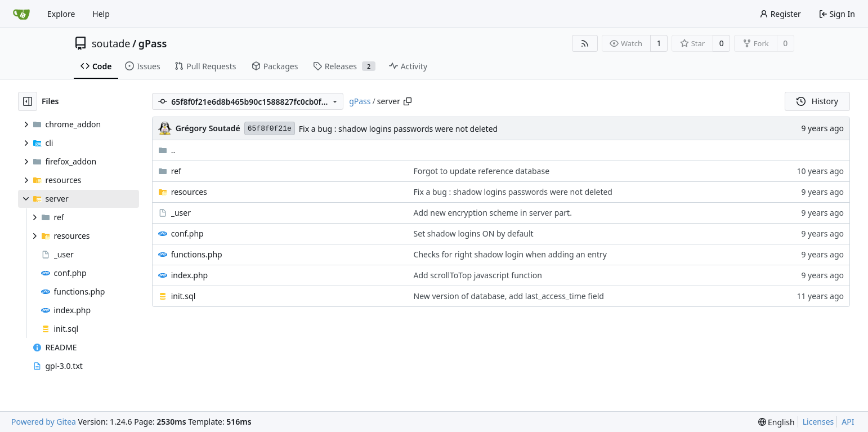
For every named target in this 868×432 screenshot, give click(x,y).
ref (176, 171)
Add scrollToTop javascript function (478, 275)
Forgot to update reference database (482, 171)
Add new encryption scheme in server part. (493, 213)
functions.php (197, 254)
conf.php (187, 233)
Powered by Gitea (44, 422)
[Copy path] (408, 101)
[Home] (21, 14)
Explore (61, 14)
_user (181, 213)
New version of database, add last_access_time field (509, 296)
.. (167, 150)
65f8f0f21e (270, 129)
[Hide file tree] (28, 101)
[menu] (777, 422)
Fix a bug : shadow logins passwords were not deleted (398, 129)
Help (101, 14)
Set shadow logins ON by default (474, 233)
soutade (111, 43)
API (848, 422)
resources (189, 192)
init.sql (184, 296)
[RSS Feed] (585, 43)
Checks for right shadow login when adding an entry (510, 254)
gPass (153, 43)
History (817, 101)
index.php (190, 275)
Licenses (818, 422)
